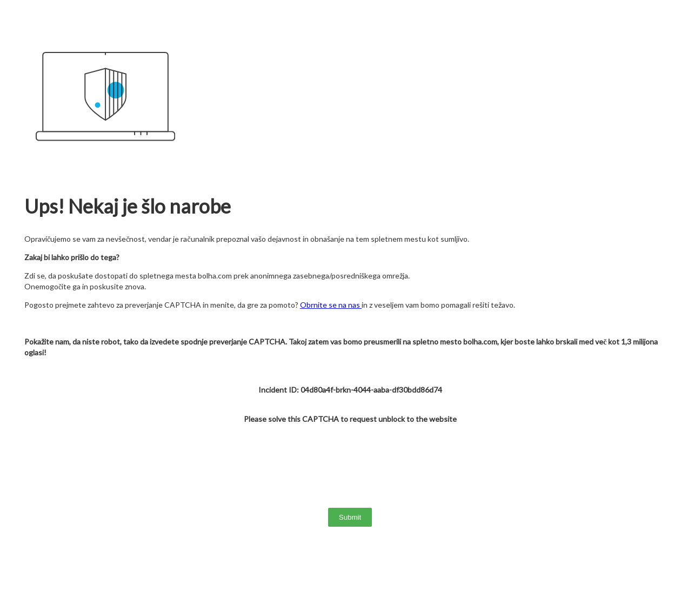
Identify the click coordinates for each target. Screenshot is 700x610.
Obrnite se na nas (331, 305)
